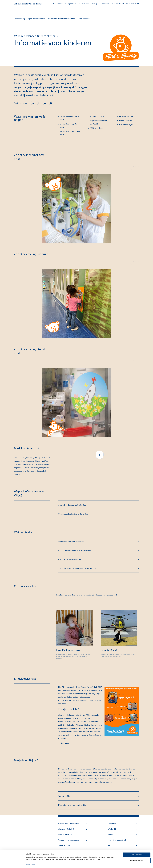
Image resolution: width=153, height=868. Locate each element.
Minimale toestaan (137, 860)
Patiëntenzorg (20, 19)
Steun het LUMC (73, 846)
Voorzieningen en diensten (73, 840)
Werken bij (122, 829)
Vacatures (122, 824)
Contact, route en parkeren (73, 824)
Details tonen (30, 864)
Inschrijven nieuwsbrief (122, 840)
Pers (122, 846)
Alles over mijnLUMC (73, 829)
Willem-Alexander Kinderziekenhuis (28, 4)
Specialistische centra (37, 19)
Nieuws (122, 835)
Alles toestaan (137, 854)
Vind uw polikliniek (73, 835)
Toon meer (65, 744)
